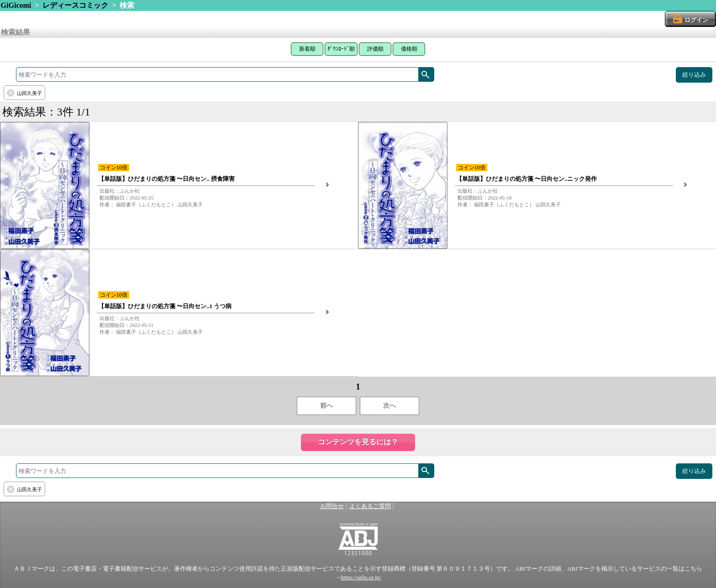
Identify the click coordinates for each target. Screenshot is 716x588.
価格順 (409, 49)
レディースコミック (75, 5)
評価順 (375, 49)
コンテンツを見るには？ (358, 442)
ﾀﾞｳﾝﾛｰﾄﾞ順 (341, 49)
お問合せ (332, 506)
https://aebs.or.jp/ (361, 577)
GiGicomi (16, 5)
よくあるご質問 (370, 506)
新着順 (307, 49)
